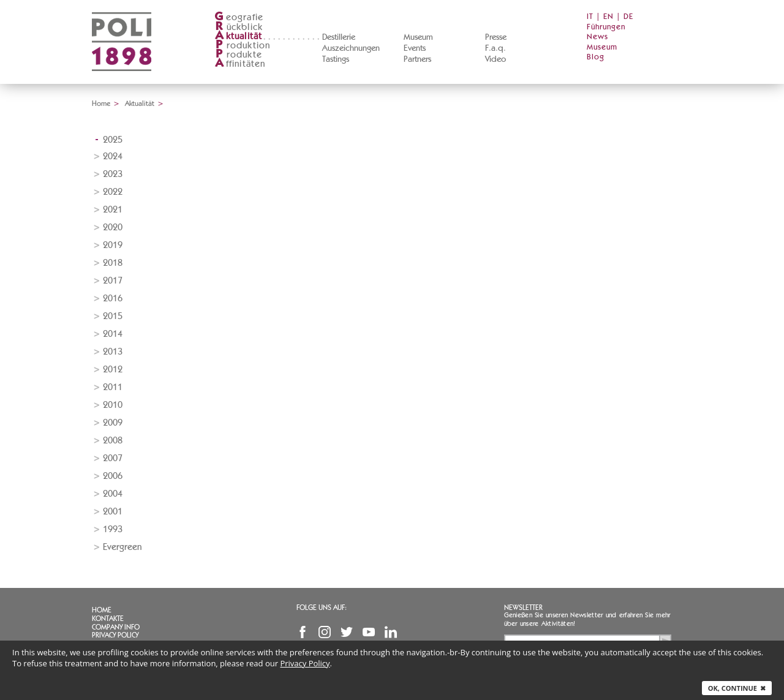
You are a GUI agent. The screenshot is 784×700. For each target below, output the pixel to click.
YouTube (369, 632)
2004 (113, 494)
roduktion (243, 46)
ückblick (239, 27)
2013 (113, 352)
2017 (113, 281)
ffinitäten (240, 64)
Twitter (347, 632)
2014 (113, 334)
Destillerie (339, 37)
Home (101, 103)
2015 (113, 316)
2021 (113, 210)
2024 (113, 156)
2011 (113, 387)
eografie (239, 17)
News (597, 37)
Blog (596, 57)
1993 (113, 529)
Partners (417, 59)
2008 (113, 441)
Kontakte (108, 619)
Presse (496, 37)
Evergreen (122, 547)
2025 (113, 140)
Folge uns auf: (322, 608)
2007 (113, 458)
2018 (113, 263)
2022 (113, 192)
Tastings (336, 59)
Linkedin (391, 632)
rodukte (238, 55)
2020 (113, 228)
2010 (113, 405)
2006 (113, 476)
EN (609, 17)
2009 (113, 423)
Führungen (606, 27)
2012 (113, 370)
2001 (113, 512)
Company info (116, 627)
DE (628, 17)
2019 (113, 245)
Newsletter (523, 608)
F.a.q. (496, 48)
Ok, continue (737, 688)
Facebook (303, 632)
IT (590, 17)
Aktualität (140, 103)
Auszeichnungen (351, 48)
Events (415, 48)
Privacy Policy (115, 635)
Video (496, 59)
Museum (418, 37)
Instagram (325, 632)
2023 (113, 174)
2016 (113, 299)
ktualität (239, 36)
